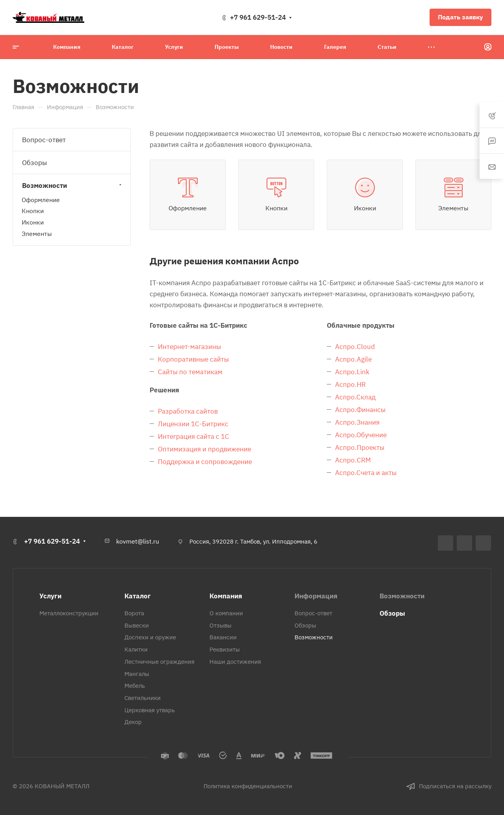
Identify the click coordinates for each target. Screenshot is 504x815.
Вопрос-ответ (44, 140)
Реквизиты (225, 649)
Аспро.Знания (357, 422)
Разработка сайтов (188, 411)
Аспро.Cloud (355, 347)
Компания (226, 596)
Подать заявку (460, 17)
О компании (226, 613)
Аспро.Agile (353, 359)
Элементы (37, 234)
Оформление (41, 200)
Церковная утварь (150, 710)
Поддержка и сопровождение (205, 462)
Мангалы (137, 674)
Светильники (143, 698)
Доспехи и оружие (150, 637)
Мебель (135, 686)
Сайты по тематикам (190, 372)
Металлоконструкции (69, 613)
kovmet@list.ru (138, 541)
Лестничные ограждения (159, 662)
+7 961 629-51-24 (258, 17)
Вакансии (223, 637)
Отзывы (220, 625)
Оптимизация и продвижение (205, 449)
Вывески (137, 625)
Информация (316, 596)
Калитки (136, 649)
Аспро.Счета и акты (366, 473)
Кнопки (33, 211)
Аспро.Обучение (361, 435)
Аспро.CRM (353, 460)
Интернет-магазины (189, 347)
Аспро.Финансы (360, 410)
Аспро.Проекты (360, 447)
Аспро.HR (350, 384)
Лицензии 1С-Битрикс (193, 424)
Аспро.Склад (355, 397)
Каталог (138, 596)
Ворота (134, 613)
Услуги (50, 596)
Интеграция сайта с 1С (194, 436)
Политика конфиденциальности (248, 786)
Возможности (73, 186)
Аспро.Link (352, 372)
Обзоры (34, 163)
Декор (133, 722)
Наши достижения (235, 662)
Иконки (33, 222)
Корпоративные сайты (193, 359)
